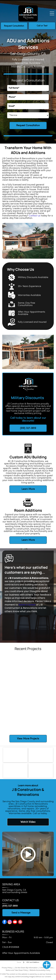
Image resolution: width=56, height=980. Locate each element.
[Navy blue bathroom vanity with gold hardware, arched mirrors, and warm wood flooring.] (15, 718)
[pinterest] (20, 922)
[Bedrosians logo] (15, 755)
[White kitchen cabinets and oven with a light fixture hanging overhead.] (15, 668)
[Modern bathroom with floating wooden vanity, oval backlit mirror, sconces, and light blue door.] (41, 718)
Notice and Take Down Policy (17, 970)
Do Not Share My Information (26, 968)
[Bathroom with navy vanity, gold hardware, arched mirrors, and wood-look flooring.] (15, 693)
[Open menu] (52, 13)
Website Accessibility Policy (40, 970)
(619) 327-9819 (10, 906)
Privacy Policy (7, 968)
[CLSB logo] (41, 755)
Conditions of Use (46, 968)
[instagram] (10, 922)
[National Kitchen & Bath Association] (41, 770)
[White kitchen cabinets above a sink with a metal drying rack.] (41, 668)
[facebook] (4, 922)
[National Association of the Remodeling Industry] (15, 770)
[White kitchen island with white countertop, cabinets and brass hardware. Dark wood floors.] (41, 693)
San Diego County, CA (14, 890)
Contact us (35, 216)
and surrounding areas (15, 892)
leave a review (27, 605)
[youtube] (15, 922)
